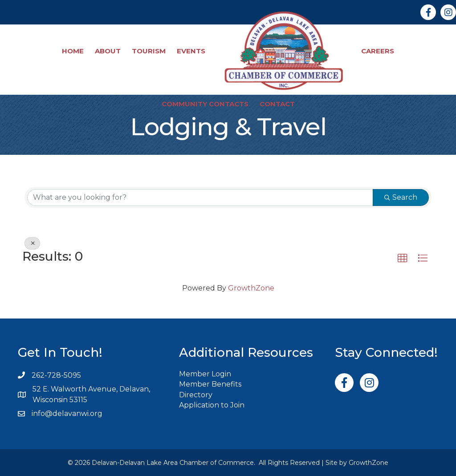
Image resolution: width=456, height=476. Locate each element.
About (108, 51)
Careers (378, 51)
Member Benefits (210, 384)
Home (73, 51)
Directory (196, 395)
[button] (403, 258)
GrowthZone (251, 288)
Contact (277, 104)
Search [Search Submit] (401, 197)
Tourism (149, 51)
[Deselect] (32, 243)
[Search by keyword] (200, 198)
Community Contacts (205, 104)
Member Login (205, 374)
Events (191, 51)
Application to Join (212, 405)
